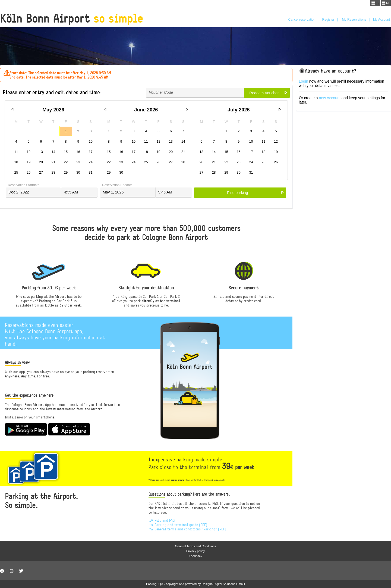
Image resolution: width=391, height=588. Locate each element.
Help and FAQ (162, 520)
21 (53, 162)
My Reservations (354, 20)
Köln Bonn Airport (72, 18)
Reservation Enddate (117, 185)
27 (41, 173)
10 (91, 142)
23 (78, 162)
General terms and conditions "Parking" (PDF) (187, 529)
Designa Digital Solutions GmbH (223, 584)
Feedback (195, 556)
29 (66, 173)
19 (29, 162)
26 (29, 173)
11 (16, 152)
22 (66, 162)
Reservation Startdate (24, 185)
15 (66, 152)
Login (304, 81)
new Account (329, 98)
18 (16, 162)
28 (53, 173)
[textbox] (195, 93)
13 (41, 152)
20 (41, 162)
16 (78, 152)
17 (91, 152)
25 (16, 173)
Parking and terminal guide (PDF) (178, 525)
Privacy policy (195, 551)
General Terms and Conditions (196, 546)
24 (91, 162)
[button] (267, 93)
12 (29, 152)
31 (91, 173)
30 (78, 173)
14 (53, 152)
